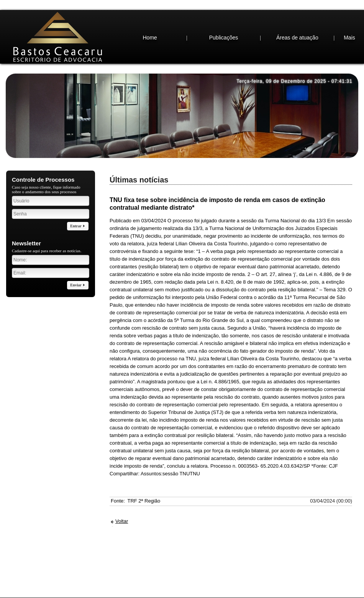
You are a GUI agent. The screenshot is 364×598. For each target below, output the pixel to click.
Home (150, 22)
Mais (349, 22)
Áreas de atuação (297, 22)
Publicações (224, 22)
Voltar (122, 506)
